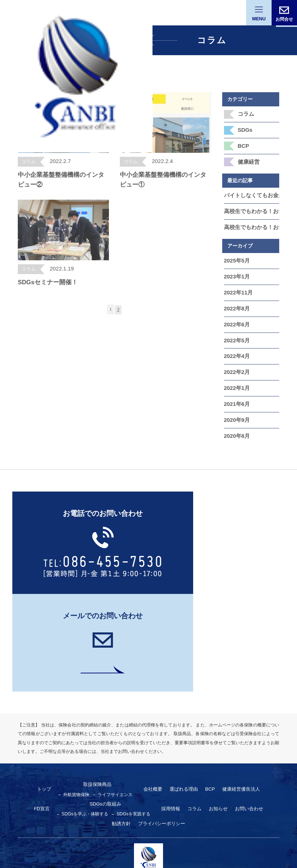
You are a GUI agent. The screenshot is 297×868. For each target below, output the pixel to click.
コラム (245, 113)
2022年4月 (236, 347)
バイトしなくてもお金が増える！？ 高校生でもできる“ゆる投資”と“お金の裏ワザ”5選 (252, 192)
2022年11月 (238, 286)
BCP (243, 144)
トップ (39, 689)
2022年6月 (236, 317)
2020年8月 (236, 424)
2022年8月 (236, 301)
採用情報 (145, 709)
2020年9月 (236, 409)
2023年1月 (236, 271)
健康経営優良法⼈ (225, 689)
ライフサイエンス (106, 694)
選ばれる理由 (171, 689)
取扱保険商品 (89, 684)
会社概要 (142, 689)
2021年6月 (236, 394)
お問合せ (284, 19)
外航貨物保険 (70, 694)
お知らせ (190, 709)
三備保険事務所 (148, 781)
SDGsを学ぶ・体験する (66, 714)
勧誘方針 (248, 709)
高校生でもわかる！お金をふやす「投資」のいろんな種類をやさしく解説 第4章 (252, 223)
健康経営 (248, 159)
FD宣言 (257, 689)
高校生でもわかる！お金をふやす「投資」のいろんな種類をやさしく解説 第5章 (252, 207)
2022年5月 (236, 332)
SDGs (245, 129)
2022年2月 (236, 363)
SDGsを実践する (111, 714)
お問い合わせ (219, 709)
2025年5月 (236, 256)
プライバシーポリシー (148, 724)
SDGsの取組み (85, 704)
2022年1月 (236, 378)
